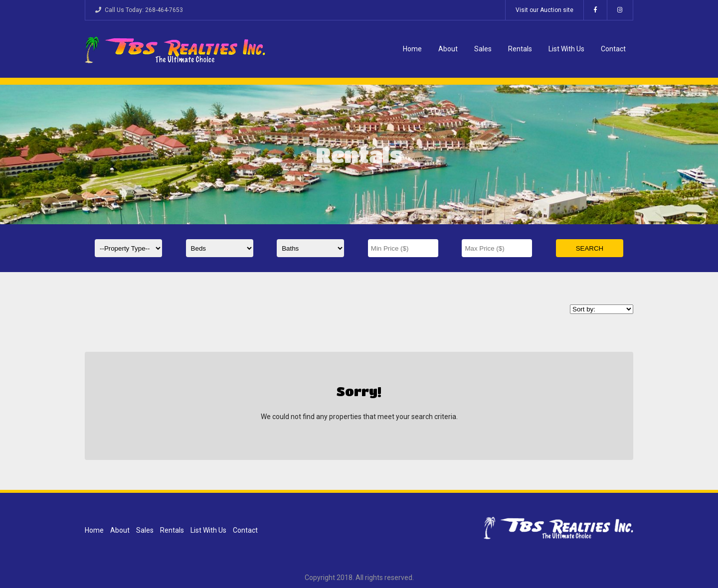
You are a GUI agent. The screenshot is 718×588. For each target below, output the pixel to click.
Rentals (520, 49)
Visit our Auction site (544, 10)
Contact (613, 49)
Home (412, 49)
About (448, 49)
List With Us (566, 49)
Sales (483, 49)
